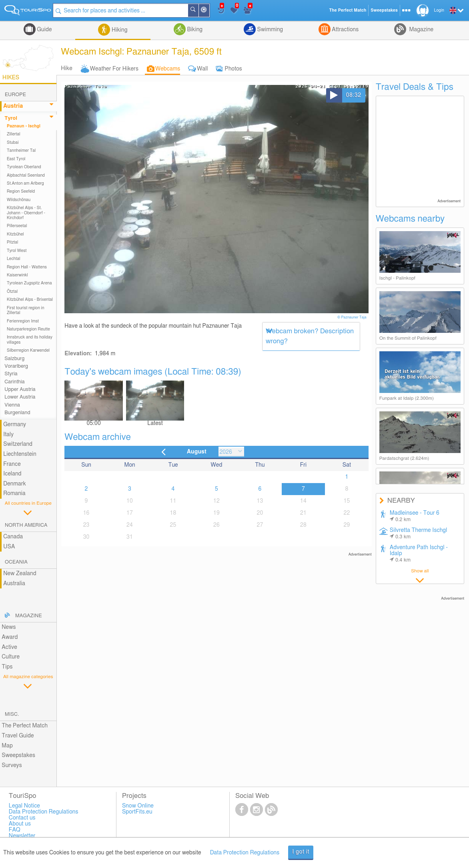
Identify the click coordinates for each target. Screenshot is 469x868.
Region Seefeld (21, 191)
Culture (11, 657)
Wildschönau (19, 200)
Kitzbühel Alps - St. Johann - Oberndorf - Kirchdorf (26, 213)
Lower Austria (20, 397)
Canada (13, 537)
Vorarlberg (16, 366)
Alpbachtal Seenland (26, 175)
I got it (301, 852)
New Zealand (20, 574)
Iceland (12, 474)
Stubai (13, 143)
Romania (14, 493)
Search (200, 10)
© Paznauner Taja (352, 317)
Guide (44, 30)
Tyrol (11, 118)
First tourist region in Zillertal (26, 310)
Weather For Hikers (114, 69)
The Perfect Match (25, 726)
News (9, 627)
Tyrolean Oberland (24, 167)
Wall (202, 69)
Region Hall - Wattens (27, 267)
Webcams (168, 69)
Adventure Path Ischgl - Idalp (419, 554)
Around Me (210, 11)
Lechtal (14, 259)
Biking (194, 30)
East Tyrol (16, 159)
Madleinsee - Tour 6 (415, 516)
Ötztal (12, 292)
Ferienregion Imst (23, 321)
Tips (7, 667)
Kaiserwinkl (17, 275)
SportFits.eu (137, 812)
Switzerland (18, 444)
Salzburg (14, 359)
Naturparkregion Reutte (28, 329)
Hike (66, 68)
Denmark (15, 484)
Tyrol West (17, 251)
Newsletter (22, 836)
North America (26, 525)
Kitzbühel (15, 234)
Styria (11, 374)
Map (7, 746)
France (12, 464)
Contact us (22, 818)
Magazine (421, 30)
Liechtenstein (20, 454)
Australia (14, 584)
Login (439, 10)
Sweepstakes (18, 755)
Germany (15, 425)
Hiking (119, 30)
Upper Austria (20, 390)
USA (9, 547)
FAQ (15, 830)
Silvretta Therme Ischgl (419, 534)
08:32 (354, 95)
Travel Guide (18, 736)
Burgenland (17, 413)
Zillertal (14, 134)
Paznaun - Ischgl (24, 126)
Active (9, 647)
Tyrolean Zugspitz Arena (29, 283)
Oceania (16, 562)
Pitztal (13, 242)
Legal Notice (24, 806)
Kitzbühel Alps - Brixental (30, 300)
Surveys (12, 765)
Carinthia (15, 382)
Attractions (345, 30)
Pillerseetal (17, 226)
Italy (8, 435)
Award (10, 637)
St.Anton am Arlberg (25, 183)
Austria (13, 106)
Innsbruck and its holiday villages (30, 340)
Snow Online (138, 806)
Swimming (269, 30)
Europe (15, 95)
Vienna (12, 405)
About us (20, 824)
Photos (233, 69)
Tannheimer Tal (21, 151)
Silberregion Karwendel (28, 350)
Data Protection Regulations (245, 853)
